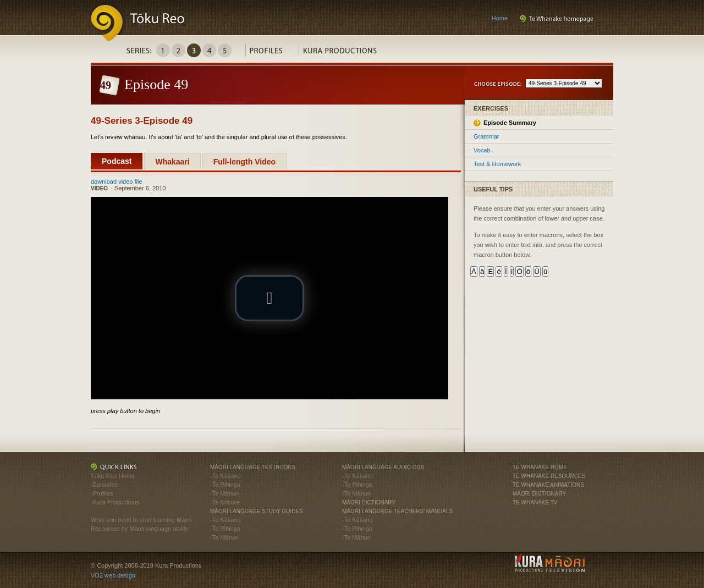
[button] (269, 298)
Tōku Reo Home (113, 476)
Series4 (209, 50)
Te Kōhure (226, 502)
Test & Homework (497, 164)
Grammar (486, 136)
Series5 (225, 50)
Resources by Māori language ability (139, 529)
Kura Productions (346, 53)
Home (500, 18)
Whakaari (172, 162)
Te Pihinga (226, 485)
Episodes (105, 485)
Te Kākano (227, 476)
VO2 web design (113, 575)
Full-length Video (244, 162)
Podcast (117, 161)
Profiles (272, 53)
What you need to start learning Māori (141, 520)
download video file (117, 182)
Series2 (178, 50)
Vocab (482, 150)
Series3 (194, 50)
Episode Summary (510, 123)
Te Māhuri (226, 493)
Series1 (163, 50)
